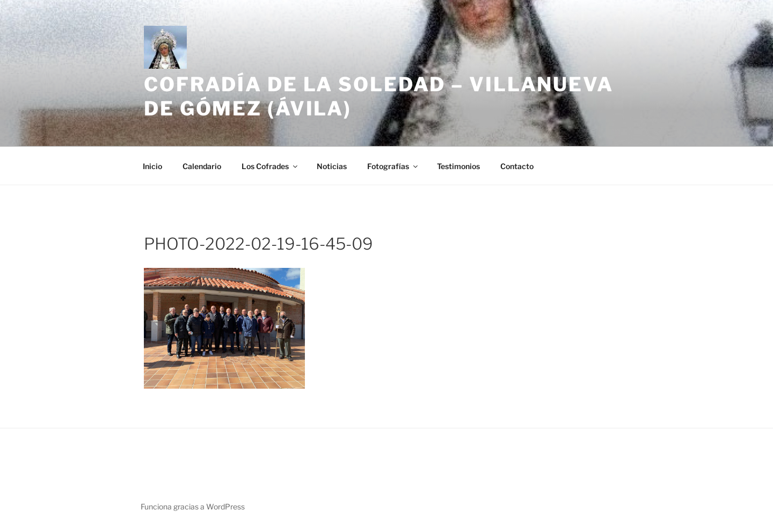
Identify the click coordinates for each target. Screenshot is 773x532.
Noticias (332, 166)
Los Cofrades (270, 166)
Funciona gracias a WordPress (193, 507)
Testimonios (458, 166)
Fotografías (393, 166)
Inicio (152, 166)
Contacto (517, 166)
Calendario (202, 166)
